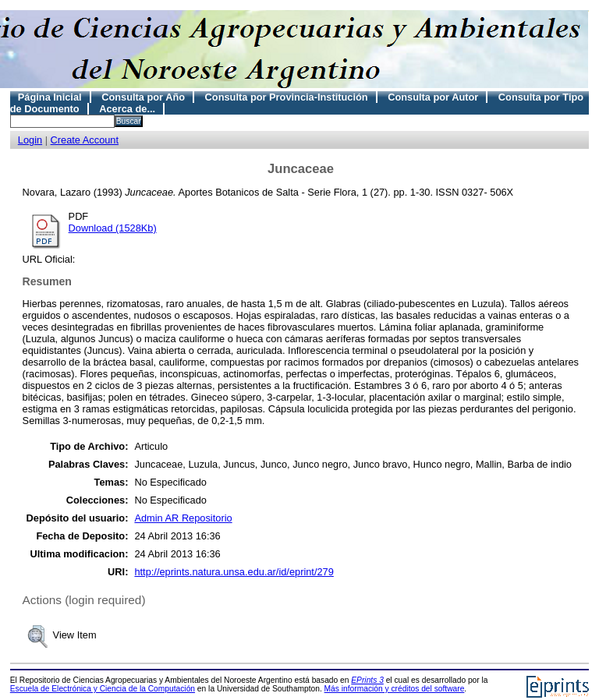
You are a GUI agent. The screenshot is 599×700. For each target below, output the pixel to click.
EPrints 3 (367, 680)
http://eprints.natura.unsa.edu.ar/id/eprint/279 (234, 572)
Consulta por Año (143, 97)
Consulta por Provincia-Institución (287, 97)
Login (30, 140)
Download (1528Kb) (113, 228)
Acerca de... (127, 109)
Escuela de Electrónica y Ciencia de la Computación (103, 689)
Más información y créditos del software (395, 689)
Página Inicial (50, 97)
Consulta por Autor (433, 97)
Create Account (85, 140)
